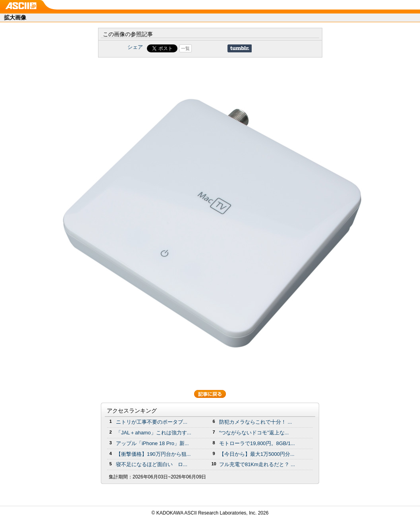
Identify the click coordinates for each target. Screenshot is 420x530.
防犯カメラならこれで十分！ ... (255, 422)
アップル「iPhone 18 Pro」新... (152, 443)
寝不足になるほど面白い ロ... (152, 464)
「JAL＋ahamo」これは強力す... (154, 433)
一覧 (185, 48)
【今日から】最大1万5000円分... (257, 454)
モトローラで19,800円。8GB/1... (257, 443)
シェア (135, 47)
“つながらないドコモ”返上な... (254, 433)
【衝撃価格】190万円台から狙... (153, 454)
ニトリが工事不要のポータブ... (152, 422)
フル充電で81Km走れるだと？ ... (257, 464)
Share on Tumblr (240, 48)
